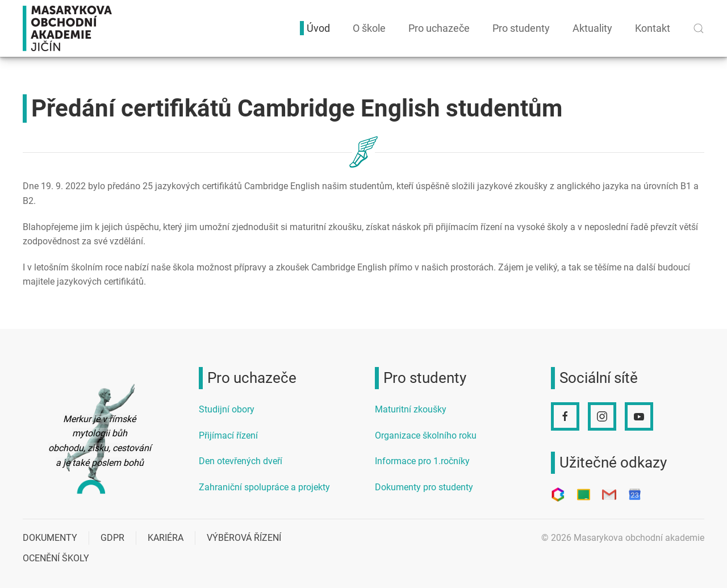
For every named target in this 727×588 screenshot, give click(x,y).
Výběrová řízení (244, 538)
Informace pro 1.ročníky (422, 461)
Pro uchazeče (439, 28)
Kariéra (166, 538)
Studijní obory (227, 409)
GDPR (112, 538)
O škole (369, 28)
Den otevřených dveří (241, 461)
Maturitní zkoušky (411, 409)
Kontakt (653, 28)
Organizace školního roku (426, 435)
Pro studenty (521, 28)
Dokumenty (50, 538)
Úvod (318, 28)
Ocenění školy (56, 558)
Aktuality (592, 28)
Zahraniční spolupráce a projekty (264, 487)
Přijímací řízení (228, 435)
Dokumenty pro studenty (424, 487)
